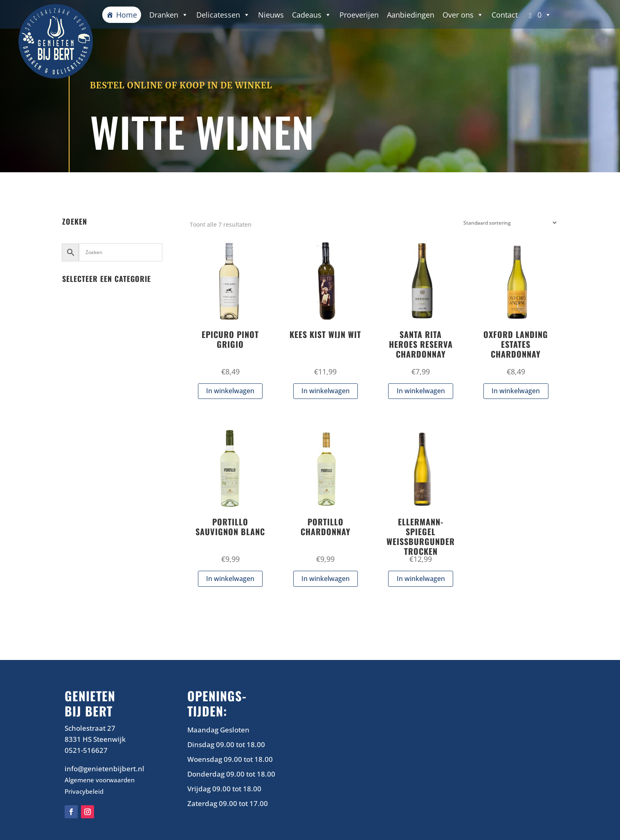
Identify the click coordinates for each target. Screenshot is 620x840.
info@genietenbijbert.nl (104, 769)
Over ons (463, 15)
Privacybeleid (84, 791)
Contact (505, 15)
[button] (539, 15)
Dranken (169, 15)
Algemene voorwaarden (100, 780)
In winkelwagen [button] (230, 391)
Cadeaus (312, 15)
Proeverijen (359, 15)
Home (127, 15)
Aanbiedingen (411, 15)
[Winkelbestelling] (508, 223)
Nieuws (271, 15)
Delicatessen (223, 15)
